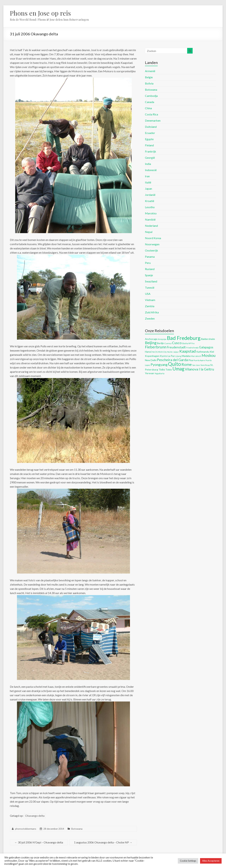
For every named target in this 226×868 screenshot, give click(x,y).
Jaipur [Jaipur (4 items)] (176, 352)
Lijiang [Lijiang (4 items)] (178, 356)
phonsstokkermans (26, 829)
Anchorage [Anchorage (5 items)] (151, 339)
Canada (150, 102)
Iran (147, 176)
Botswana (77, 829)
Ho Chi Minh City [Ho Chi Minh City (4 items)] (159, 352)
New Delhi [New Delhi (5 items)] (151, 360)
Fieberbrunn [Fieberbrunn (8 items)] (156, 347)
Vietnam (150, 300)
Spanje (149, 275)
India (148, 164)
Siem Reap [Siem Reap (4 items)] (205, 365)
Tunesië (150, 287)
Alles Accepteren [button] (211, 861)
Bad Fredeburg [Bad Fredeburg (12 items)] (184, 338)
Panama (150, 257)
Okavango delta (35, 816)
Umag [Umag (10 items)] (178, 369)
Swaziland (151, 281)
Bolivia (149, 83)
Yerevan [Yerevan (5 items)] (150, 373)
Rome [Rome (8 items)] (187, 364)
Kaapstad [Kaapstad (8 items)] (188, 351)
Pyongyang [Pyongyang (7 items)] (159, 364)
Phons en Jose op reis (40, 13)
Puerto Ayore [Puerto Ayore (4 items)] (199, 360)
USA (148, 294)
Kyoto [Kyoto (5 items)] (164, 356)
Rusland (150, 269)
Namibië (150, 219)
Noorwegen (152, 244)
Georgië (150, 158)
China (148, 108)
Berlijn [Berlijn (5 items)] (160, 343)
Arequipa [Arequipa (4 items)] (162, 339)
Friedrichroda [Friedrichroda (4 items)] (192, 348)
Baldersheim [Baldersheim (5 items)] (208, 339)
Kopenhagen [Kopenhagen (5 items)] (152, 356)
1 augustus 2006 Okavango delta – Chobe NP (103, 842)
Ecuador (150, 133)
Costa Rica (151, 114)
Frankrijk (151, 151)
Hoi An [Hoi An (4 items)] (170, 352)
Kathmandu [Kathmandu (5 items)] (203, 352)
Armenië (150, 71)
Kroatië (150, 201)
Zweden (150, 318)
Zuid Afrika (152, 312)
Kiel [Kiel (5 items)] (212, 352)
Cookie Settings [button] (188, 861)
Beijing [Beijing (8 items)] (151, 343)
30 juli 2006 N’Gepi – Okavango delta (39, 842)
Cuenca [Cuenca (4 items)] (168, 343)
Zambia (150, 306)
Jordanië (150, 195)
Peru (148, 263)
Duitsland (151, 127)
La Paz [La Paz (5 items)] (171, 356)
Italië (148, 182)
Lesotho (150, 207)
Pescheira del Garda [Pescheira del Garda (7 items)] (172, 360)
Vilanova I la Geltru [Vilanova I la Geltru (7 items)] (199, 369)
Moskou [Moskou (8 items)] (209, 355)
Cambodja (151, 96)
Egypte (149, 139)
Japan (148, 188)
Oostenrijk (151, 250)
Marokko (151, 213)
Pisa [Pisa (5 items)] (191, 360)
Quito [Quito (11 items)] (175, 364)
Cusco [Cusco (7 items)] (177, 343)
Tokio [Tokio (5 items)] (169, 369)
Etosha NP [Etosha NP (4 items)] (187, 343)
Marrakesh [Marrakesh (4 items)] (196, 356)
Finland (149, 145)
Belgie (149, 77)
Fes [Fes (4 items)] (193, 343)
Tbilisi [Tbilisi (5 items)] (162, 369)
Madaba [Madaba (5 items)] (186, 356)
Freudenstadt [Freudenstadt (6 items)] (176, 347)
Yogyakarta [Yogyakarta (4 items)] (160, 373)
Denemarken (153, 120)
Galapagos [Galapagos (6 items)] (206, 347)
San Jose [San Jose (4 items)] (196, 365)
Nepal (149, 232)
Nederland (151, 226)
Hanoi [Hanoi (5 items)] (148, 352)
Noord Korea (153, 238)
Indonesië (151, 170)
